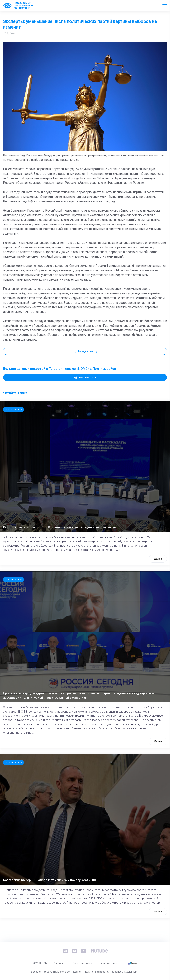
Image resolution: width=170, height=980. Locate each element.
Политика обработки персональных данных (111, 972)
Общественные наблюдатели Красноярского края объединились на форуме (61, 527)
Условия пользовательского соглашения (56, 972)
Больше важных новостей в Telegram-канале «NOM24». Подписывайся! (60, 369)
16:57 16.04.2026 (13, 580)
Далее (158, 559)
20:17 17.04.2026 (13, 409)
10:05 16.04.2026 (13, 762)
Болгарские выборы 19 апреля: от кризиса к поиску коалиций (49, 880)
